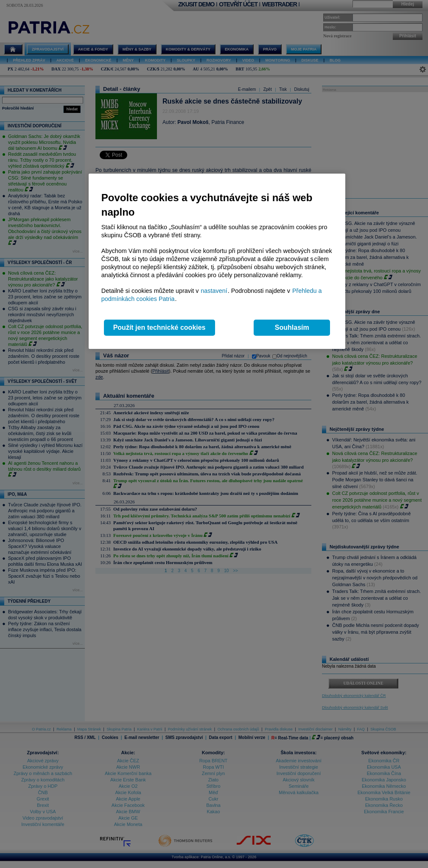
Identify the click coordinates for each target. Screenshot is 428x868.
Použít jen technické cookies (159, 327)
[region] (217, 261)
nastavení (214, 291)
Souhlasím (292, 327)
